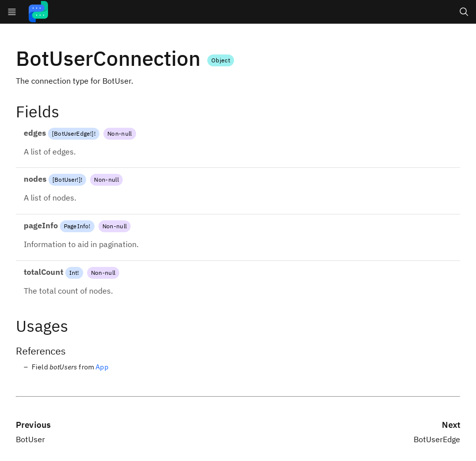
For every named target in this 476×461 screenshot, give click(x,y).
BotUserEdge (72, 133)
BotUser (66, 179)
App (102, 367)
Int (73, 273)
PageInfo (76, 226)
